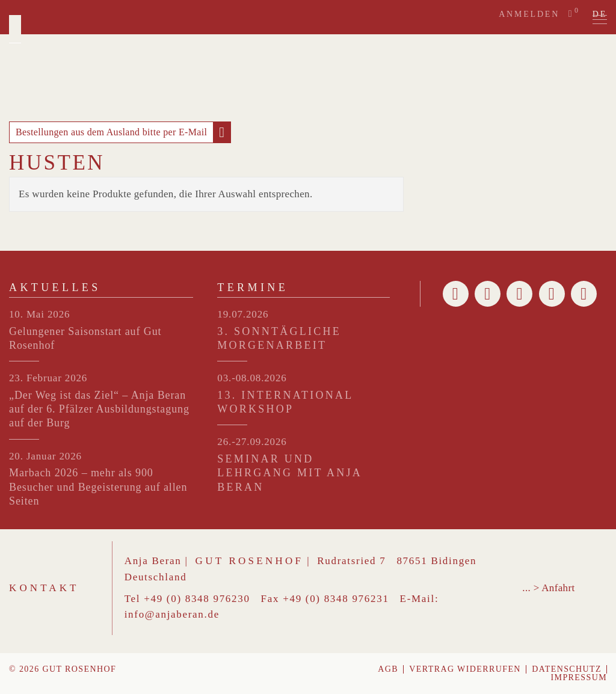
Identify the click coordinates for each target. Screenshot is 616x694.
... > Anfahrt (548, 588)
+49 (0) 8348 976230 (197, 599)
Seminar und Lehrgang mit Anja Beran (289, 473)
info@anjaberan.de (172, 614)
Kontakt (44, 588)
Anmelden (529, 14)
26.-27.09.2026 (252, 442)
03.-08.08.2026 (252, 378)
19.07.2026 (243, 314)
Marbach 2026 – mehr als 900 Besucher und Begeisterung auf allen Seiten (98, 487)
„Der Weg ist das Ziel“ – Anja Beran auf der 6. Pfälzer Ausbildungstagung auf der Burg (99, 409)
